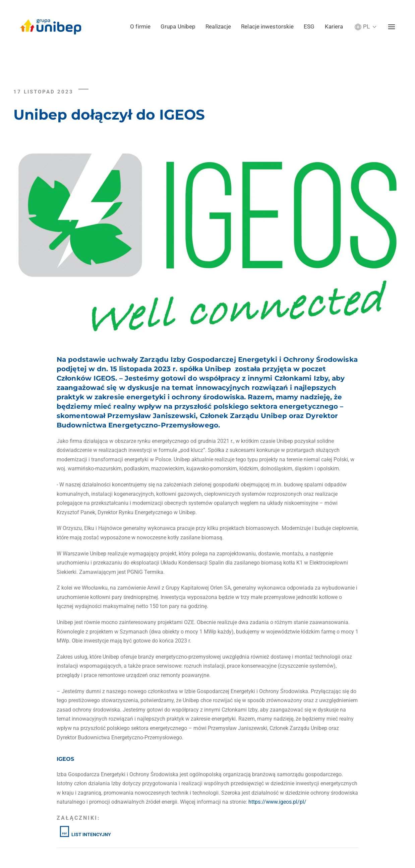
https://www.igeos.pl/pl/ (277, 802)
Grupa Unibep (178, 26)
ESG (309, 26)
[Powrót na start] (51, 27)
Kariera (334, 26)
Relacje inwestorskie (267, 26)
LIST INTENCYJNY (85, 835)
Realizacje (218, 26)
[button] (366, 27)
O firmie (140, 26)
